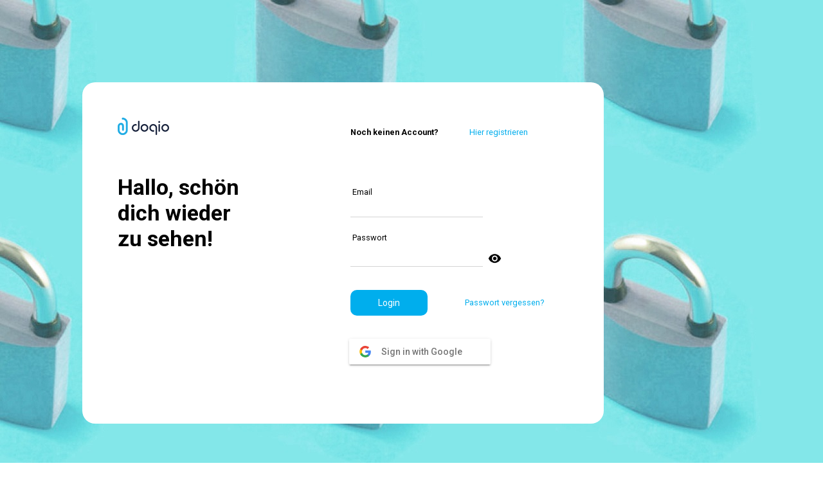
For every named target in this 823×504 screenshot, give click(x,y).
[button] (389, 303)
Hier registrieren (499, 132)
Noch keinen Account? (394, 132)
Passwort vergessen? (504, 302)
